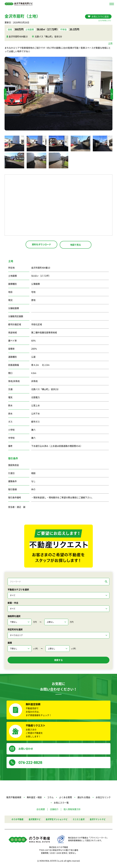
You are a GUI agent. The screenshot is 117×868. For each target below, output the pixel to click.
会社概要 (41, 810)
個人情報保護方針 (72, 810)
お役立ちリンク (103, 798)
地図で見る (76, 245)
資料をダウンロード (41, 245)
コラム (50, 798)
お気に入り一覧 (61, 803)
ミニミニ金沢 (80, 820)
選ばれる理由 (84, 798)
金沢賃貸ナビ (33, 820)
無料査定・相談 (34, 798)
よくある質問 (66, 798)
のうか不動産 (15, 820)
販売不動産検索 (14, 798)
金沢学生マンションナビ (56, 820)
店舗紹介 (54, 810)
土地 (110, 43)
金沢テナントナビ (100, 820)
